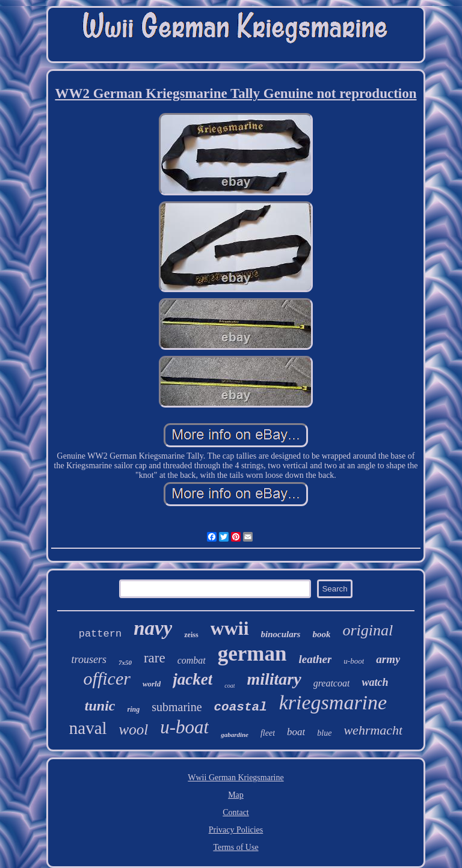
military (274, 679)
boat (296, 732)
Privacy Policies (236, 830)
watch (375, 682)
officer (107, 678)
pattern (100, 634)
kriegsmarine (333, 702)
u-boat (184, 727)
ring (134, 709)
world (152, 684)
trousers (89, 659)
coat (229, 686)
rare (155, 658)
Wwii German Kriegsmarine (236, 778)
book (321, 634)
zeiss (191, 635)
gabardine (235, 735)
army (388, 659)
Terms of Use (236, 847)
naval (88, 728)
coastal (241, 707)
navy (153, 628)
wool (134, 729)
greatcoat (332, 683)
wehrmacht (373, 730)
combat (192, 660)
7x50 (125, 662)
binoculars (281, 634)
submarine (177, 707)
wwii (230, 628)
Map (236, 795)
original (368, 630)
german (252, 654)
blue (324, 733)
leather (315, 659)
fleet (268, 733)
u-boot (354, 661)
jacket (192, 679)
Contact (236, 812)
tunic (100, 706)
